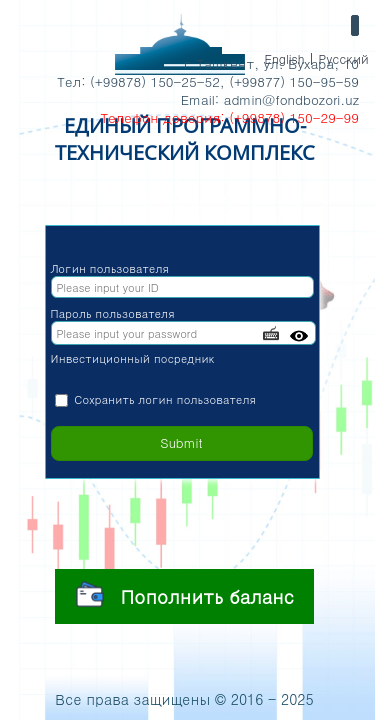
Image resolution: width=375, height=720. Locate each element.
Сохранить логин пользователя (165, 399)
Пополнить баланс (185, 594)
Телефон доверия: (162, 117)
